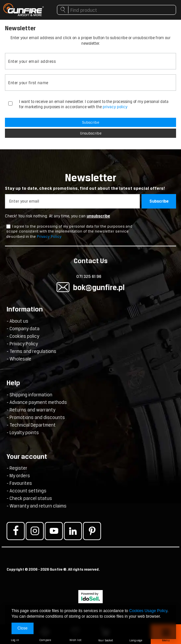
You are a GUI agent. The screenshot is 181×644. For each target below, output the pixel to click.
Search (63, 12)
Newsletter (90, 181)
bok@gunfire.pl (99, 287)
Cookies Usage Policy (148, 611)
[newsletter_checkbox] (8, 226)
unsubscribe (98, 216)
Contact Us (91, 261)
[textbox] (116, 10)
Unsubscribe (91, 133)
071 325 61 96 (89, 276)
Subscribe (90, 122)
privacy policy (115, 107)
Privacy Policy (49, 236)
